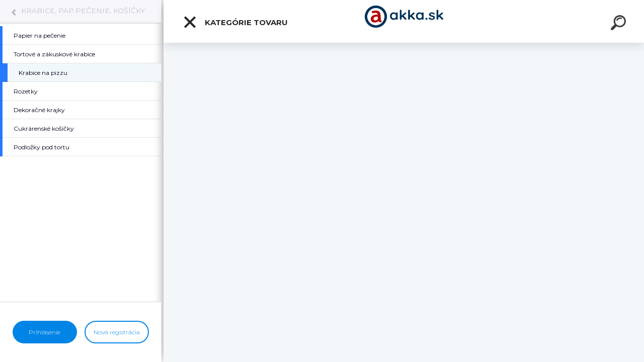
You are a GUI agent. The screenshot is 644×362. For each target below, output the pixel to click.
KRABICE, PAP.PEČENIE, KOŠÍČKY (83, 11)
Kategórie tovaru (235, 22)
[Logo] (404, 21)
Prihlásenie (45, 332)
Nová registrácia (117, 332)
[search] (620, 24)
